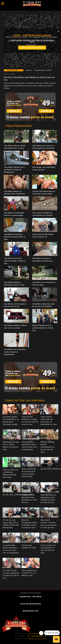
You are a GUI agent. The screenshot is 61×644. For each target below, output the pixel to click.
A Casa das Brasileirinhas (30, 604)
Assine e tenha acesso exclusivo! (32, 48)
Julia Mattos (12, 74)
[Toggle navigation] (3, 4)
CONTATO (21, 636)
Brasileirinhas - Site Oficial (31, 597)
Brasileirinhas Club (30, 611)
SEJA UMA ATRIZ (37, 636)
